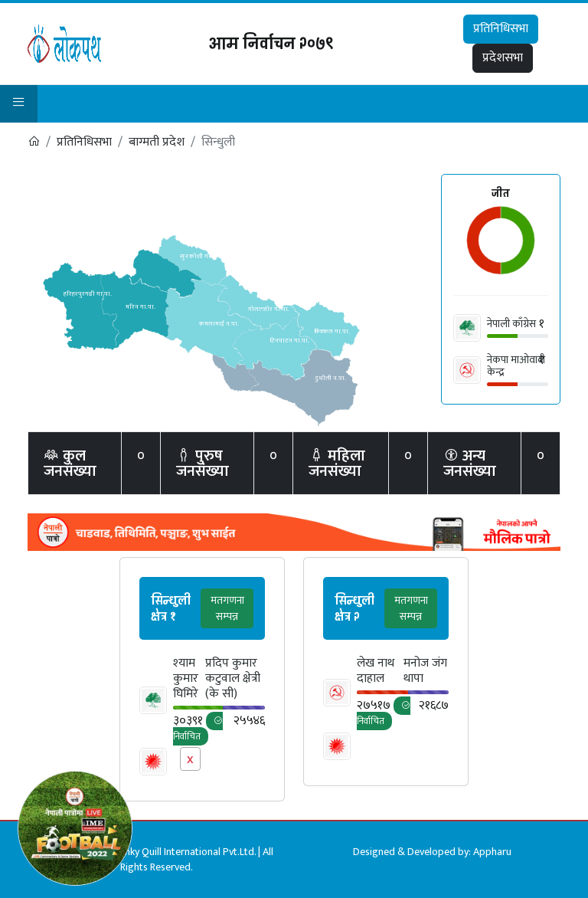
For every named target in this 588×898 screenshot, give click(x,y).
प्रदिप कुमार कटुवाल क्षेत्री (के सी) (233, 679)
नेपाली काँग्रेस (511, 324)
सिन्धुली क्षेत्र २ (354, 609)
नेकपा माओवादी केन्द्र (516, 366)
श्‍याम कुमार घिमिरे (186, 679)
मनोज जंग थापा (425, 671)
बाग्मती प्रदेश (157, 142)
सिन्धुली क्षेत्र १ (171, 609)
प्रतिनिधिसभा (501, 29)
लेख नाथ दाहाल (376, 671)
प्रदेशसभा (503, 58)
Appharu (492, 852)
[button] (19, 104)
